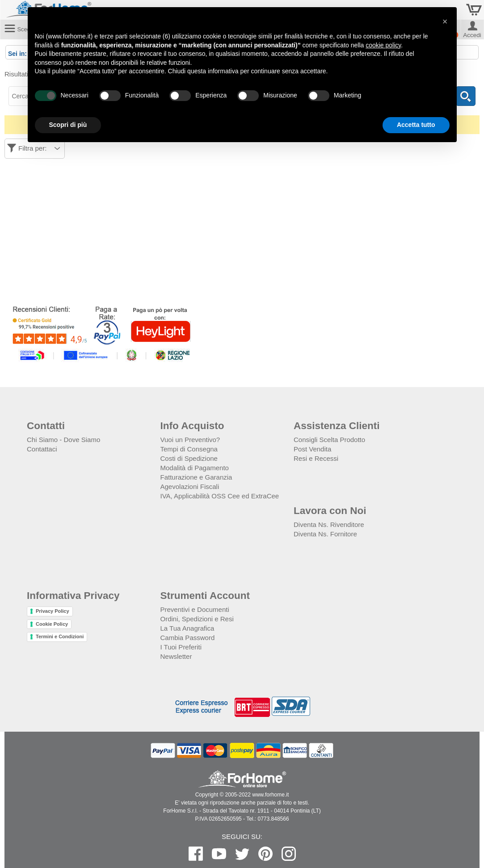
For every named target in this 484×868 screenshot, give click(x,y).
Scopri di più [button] (68, 125)
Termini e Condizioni (60, 636)
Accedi (472, 34)
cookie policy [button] (383, 45)
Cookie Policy (52, 624)
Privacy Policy (53, 611)
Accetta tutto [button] (416, 125)
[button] (445, 21)
